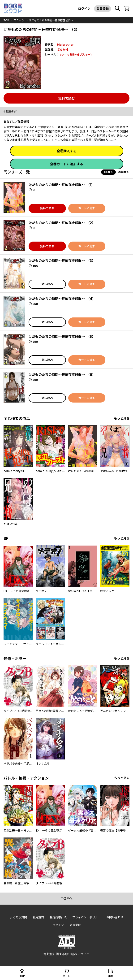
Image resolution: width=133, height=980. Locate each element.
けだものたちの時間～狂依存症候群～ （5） (62, 336)
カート (67, 976)
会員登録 (103, 9)
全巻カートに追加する (67, 164)
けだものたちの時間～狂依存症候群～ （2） (62, 223)
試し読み (47, 284)
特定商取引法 (58, 917)
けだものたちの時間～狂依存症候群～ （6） (62, 375)
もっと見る (122, 418)
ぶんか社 (63, 50)
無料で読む (67, 98)
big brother (65, 45)
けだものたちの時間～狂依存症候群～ (51, 20)
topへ (67, 898)
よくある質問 (18, 917)
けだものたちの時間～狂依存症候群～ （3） (62, 261)
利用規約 (38, 917)
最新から (124, 172)
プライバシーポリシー (86, 917)
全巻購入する (67, 151)
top (6, 20)
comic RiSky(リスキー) (76, 54)
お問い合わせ (115, 917)
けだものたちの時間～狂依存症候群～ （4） (62, 299)
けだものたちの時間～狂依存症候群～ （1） (62, 185)
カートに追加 (87, 208)
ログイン (84, 9)
